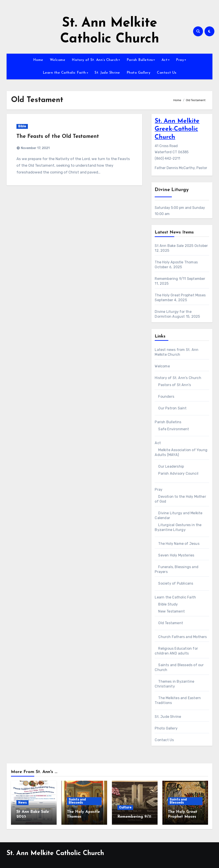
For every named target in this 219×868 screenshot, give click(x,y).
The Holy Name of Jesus (179, 544)
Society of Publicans (176, 583)
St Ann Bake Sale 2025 (174, 246)
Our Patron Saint (172, 408)
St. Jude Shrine (107, 73)
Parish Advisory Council (178, 473)
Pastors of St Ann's (175, 385)
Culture (125, 807)
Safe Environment (174, 429)
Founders (166, 397)
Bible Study (168, 604)
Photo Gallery (139, 73)
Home (38, 60)
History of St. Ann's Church (178, 378)
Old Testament (171, 623)
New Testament (171, 611)
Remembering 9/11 (170, 279)
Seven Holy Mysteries (176, 555)
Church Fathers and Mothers (182, 637)
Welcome (58, 60)
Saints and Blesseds (77, 801)
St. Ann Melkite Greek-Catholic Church (177, 129)
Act (165, 60)
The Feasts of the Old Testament (58, 137)
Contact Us (167, 73)
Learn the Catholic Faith (64, 73)
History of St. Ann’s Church (95, 60)
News (22, 803)
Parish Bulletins (140, 60)
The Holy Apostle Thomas (176, 262)
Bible (22, 126)
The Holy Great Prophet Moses (180, 295)
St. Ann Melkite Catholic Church (55, 853)
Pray (180, 60)
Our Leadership (171, 466)
